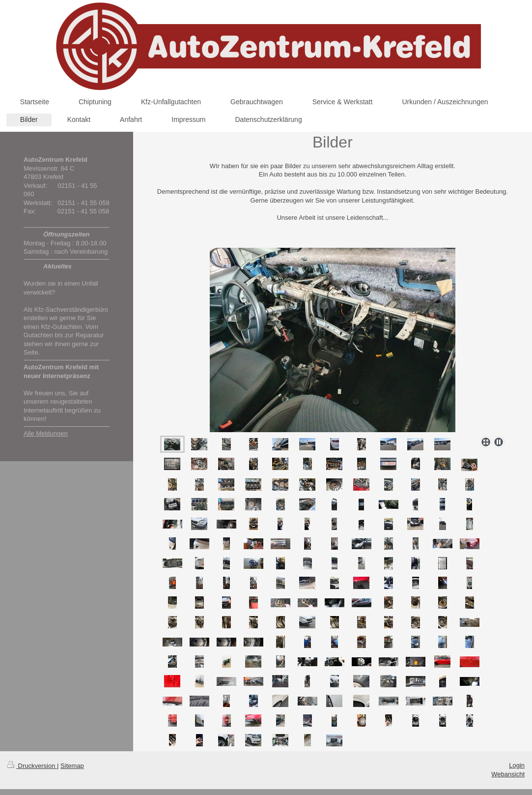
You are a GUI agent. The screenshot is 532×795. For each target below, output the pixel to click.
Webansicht (508, 774)
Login (517, 765)
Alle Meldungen (46, 433)
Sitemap (72, 766)
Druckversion (32, 766)
